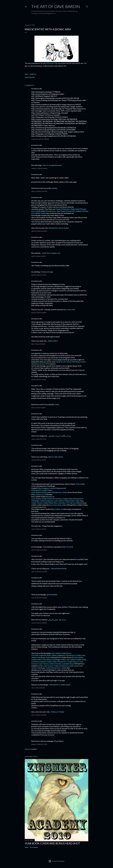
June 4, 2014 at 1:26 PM (38, 408)
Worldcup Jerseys (79, 362)
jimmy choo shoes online (57, 505)
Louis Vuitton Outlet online (41, 492)
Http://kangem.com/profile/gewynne (51, 488)
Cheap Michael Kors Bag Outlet (68, 209)
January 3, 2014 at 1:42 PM (39, 168)
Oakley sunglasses (58, 655)
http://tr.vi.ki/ (67, 547)
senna (57, 404)
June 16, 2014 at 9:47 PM (39, 460)
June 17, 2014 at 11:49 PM (39, 550)
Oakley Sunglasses (47, 501)
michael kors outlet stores (69, 666)
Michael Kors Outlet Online (42, 490)
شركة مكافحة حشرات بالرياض (60, 436)
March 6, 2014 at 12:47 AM (39, 191)
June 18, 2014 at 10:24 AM (39, 598)
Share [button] (26, 74)
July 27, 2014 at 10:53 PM (39, 715)
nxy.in (39, 666)
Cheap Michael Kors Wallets (71, 211)
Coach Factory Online (50, 666)
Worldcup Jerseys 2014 (40, 364)
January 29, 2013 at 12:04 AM (40, 139)
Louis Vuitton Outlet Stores (61, 653)
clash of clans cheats (55, 457)
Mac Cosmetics (60, 503)
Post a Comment (31, 749)
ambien (54, 188)
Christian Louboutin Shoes (41, 655)
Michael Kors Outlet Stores (67, 662)
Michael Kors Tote (53, 211)
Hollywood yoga (47, 272)
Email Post (33, 74)
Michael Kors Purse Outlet (58, 228)
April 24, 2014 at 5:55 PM (39, 275)
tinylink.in (50, 497)
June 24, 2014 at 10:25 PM (39, 623)
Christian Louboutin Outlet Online (44, 662)
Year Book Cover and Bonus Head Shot (52, 843)
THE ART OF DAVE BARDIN (56, 6)
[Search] (87, 6)
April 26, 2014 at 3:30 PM (39, 313)
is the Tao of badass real (51, 253)
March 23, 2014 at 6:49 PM (39, 231)
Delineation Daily (52, 63)
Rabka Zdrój (53, 341)
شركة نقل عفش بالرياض (57, 620)
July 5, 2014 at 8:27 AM (38, 688)
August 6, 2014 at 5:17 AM (39, 744)
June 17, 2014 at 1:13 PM (39, 529)
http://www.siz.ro (39, 494)
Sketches (32, 77)
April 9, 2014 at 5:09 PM (38, 256)
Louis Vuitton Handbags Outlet (54, 659)
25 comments (34, 847)
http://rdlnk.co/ (57, 509)
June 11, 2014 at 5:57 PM (39, 439)
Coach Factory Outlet (46, 664)
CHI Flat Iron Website (74, 503)
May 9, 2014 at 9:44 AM (38, 344)
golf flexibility (52, 594)
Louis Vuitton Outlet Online (42, 499)
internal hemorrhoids (59, 568)
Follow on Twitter (58, 712)
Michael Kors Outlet (59, 492)
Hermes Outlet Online (45, 503)
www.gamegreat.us (39, 507)
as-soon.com (69, 309)
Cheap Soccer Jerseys (64, 362)
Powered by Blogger (57, 861)
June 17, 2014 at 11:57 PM (39, 572)
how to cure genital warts (52, 165)
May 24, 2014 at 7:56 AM (39, 380)
